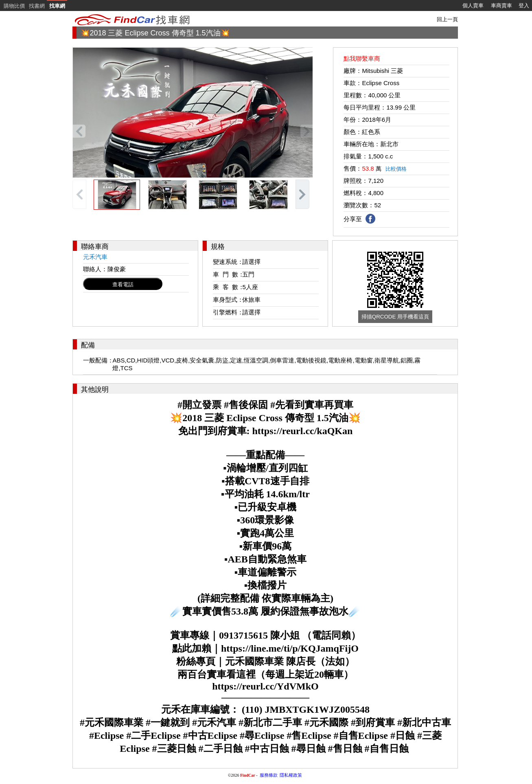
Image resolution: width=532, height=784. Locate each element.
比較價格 (396, 169)
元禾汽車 (95, 257)
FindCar (248, 775)
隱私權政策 (291, 775)
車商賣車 (501, 5)
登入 (524, 5)
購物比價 (14, 6)
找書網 (37, 6)
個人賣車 (473, 5)
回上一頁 (447, 19)
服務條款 (269, 775)
